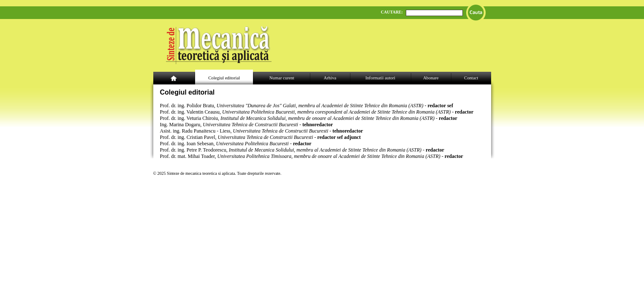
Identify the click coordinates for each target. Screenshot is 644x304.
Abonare (431, 78)
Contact (471, 78)
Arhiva (330, 78)
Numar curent (282, 78)
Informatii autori (380, 78)
